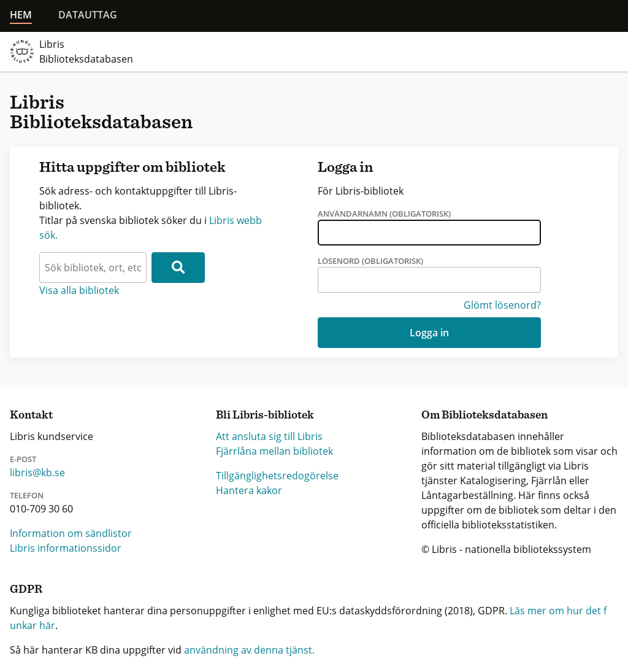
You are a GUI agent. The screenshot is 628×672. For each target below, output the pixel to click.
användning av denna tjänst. (249, 650)
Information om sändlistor (71, 533)
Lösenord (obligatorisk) (370, 261)
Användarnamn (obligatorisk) (384, 214)
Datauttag (88, 15)
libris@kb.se (37, 473)
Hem (21, 15)
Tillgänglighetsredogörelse (277, 476)
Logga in (429, 333)
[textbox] (93, 268)
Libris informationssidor (66, 548)
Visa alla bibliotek (79, 290)
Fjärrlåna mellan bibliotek (274, 451)
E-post (23, 459)
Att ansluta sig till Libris (269, 436)
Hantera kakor (249, 490)
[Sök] (178, 268)
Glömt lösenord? (502, 305)
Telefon (27, 495)
